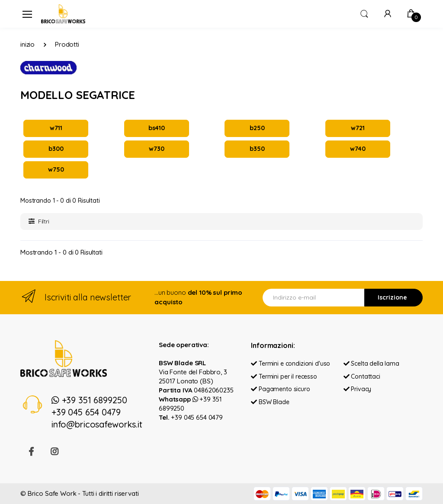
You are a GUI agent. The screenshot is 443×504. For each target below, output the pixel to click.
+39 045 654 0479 (197, 417)
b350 (257, 149)
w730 (156, 149)
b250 (257, 128)
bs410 (157, 128)
